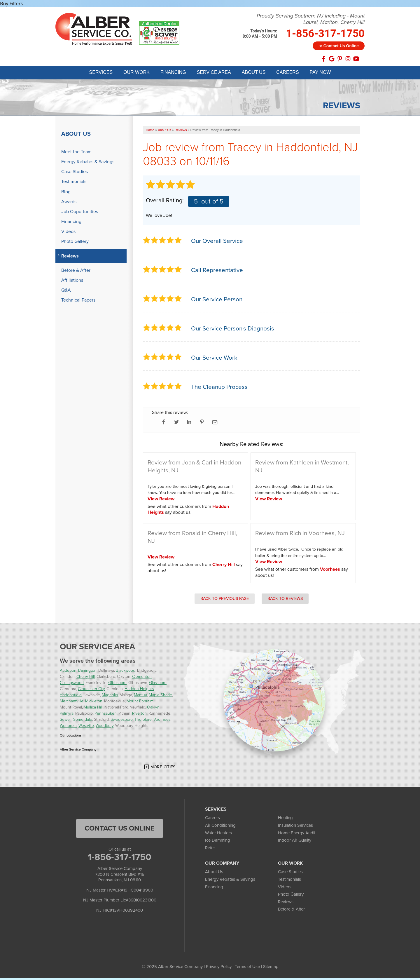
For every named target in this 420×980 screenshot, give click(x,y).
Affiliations (72, 282)
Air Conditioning (220, 827)
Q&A (66, 292)
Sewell (66, 721)
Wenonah (68, 727)
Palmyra (67, 715)
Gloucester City (91, 691)
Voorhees (330, 571)
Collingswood (72, 684)
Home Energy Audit (297, 834)
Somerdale (83, 721)
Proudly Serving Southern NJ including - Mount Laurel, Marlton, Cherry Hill (311, 19)
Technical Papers (78, 302)
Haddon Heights (139, 691)
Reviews (70, 257)
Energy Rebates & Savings (88, 163)
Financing (71, 223)
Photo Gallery (75, 243)
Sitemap (271, 968)
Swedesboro (122, 721)
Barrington (87, 672)
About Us (76, 135)
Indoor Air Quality (295, 842)
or (339, 46)
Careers (212, 819)
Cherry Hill (224, 566)
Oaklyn (153, 709)
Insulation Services (295, 827)
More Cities (163, 769)
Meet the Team (76, 153)
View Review (161, 501)
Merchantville (72, 703)
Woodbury (105, 727)
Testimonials (74, 183)
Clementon (142, 678)
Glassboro (158, 684)
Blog (66, 193)
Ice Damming (218, 842)
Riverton (139, 715)
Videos (68, 233)
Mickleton (94, 703)
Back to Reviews (285, 600)
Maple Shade (160, 697)
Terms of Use (247, 968)
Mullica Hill (93, 709)
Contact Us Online (120, 830)
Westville (86, 727)
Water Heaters (218, 834)
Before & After (76, 272)
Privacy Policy (219, 968)
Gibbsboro (117, 684)
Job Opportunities (80, 213)
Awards (69, 203)
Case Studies (75, 173)
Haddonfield (71, 697)
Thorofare (143, 721)
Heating (285, 819)
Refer (210, 850)
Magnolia (110, 697)
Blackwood (126, 672)
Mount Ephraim (140, 703)
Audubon (68, 672)
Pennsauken (106, 715)
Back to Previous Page (225, 600)
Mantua (140, 697)
